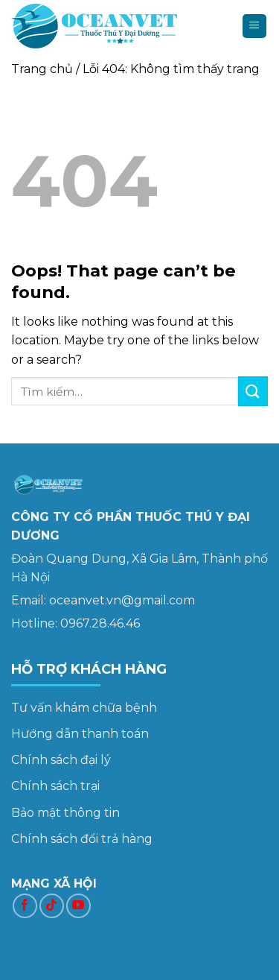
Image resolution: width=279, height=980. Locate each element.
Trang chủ (42, 69)
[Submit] (253, 391)
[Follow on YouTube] (78, 906)
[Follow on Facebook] (25, 906)
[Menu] (255, 26)
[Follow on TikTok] (52, 906)
